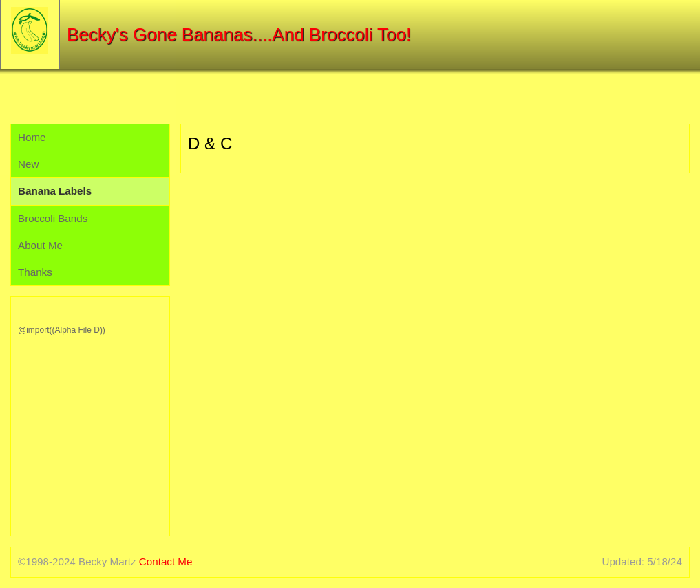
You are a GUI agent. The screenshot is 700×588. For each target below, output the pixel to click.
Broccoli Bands (53, 218)
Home (32, 137)
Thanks (35, 272)
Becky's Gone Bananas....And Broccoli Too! (239, 34)
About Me (40, 245)
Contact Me (166, 562)
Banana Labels (55, 191)
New (28, 164)
